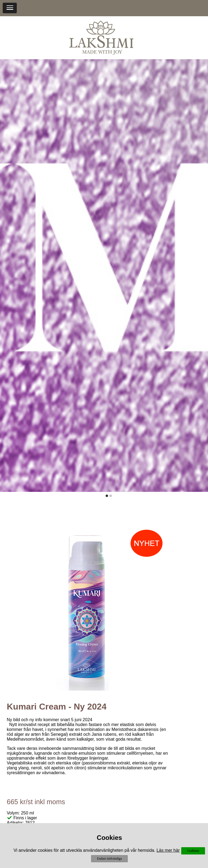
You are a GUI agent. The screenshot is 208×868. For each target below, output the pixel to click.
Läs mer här (168, 850)
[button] (10, 8)
